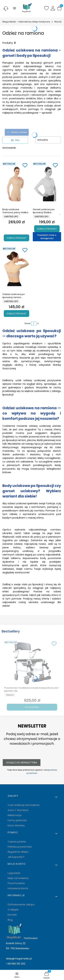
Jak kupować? (16, 857)
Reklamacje (15, 815)
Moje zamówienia (18, 878)
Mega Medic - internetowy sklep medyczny (26, 22)
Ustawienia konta (18, 888)
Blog (10, 920)
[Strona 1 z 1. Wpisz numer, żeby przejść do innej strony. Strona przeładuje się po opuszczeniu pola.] (34, 323)
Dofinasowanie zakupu (21, 905)
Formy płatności (17, 820)
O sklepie (13, 910)
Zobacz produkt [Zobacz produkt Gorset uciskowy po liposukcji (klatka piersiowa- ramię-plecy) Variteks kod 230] (47, 229)
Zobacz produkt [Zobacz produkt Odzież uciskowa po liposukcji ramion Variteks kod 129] (16, 313)
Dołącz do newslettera (22, 763)
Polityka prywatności (20, 847)
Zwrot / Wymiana (18, 810)
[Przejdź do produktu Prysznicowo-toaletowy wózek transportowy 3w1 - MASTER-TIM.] (32, 662)
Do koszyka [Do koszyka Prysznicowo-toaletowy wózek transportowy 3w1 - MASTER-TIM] (32, 707)
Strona (27, 323)
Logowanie (14, 873)
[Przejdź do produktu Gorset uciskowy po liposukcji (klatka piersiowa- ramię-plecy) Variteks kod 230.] (47, 184)
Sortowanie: (9, 148)
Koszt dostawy (16, 825)
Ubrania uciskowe (17, 132)
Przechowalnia (16, 883)
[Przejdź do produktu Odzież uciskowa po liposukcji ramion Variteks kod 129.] (17, 269)
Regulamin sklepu (18, 852)
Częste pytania (17, 842)
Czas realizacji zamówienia (24, 805)
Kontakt (12, 915)
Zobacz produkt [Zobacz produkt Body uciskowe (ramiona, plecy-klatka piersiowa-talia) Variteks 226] (16, 238)
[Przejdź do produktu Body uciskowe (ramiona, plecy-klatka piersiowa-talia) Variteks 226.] (17, 184)
